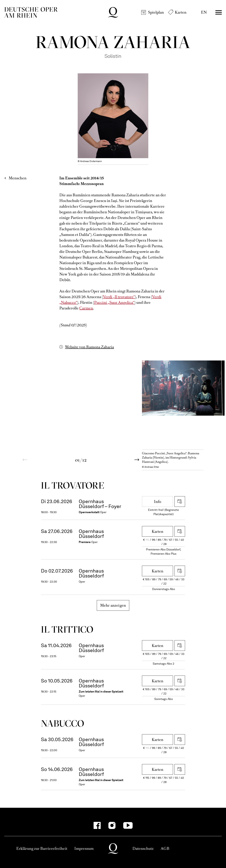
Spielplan (156, 12)
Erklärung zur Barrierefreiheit (42, 848)
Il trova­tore (72, 485)
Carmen (86, 308)
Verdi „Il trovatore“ (119, 297)
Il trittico (67, 629)
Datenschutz (143, 848)
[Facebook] (97, 825)
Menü (219, 12)
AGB (165, 848)
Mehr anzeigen (113, 605)
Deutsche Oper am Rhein (31, 12)
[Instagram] (112, 825)
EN (204, 12)
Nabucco (63, 723)
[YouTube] (128, 825)
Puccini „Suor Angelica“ (114, 302)
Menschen (18, 178)
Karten (181, 12)
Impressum (84, 848)
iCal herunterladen (180, 502)
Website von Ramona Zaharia (89, 347)
